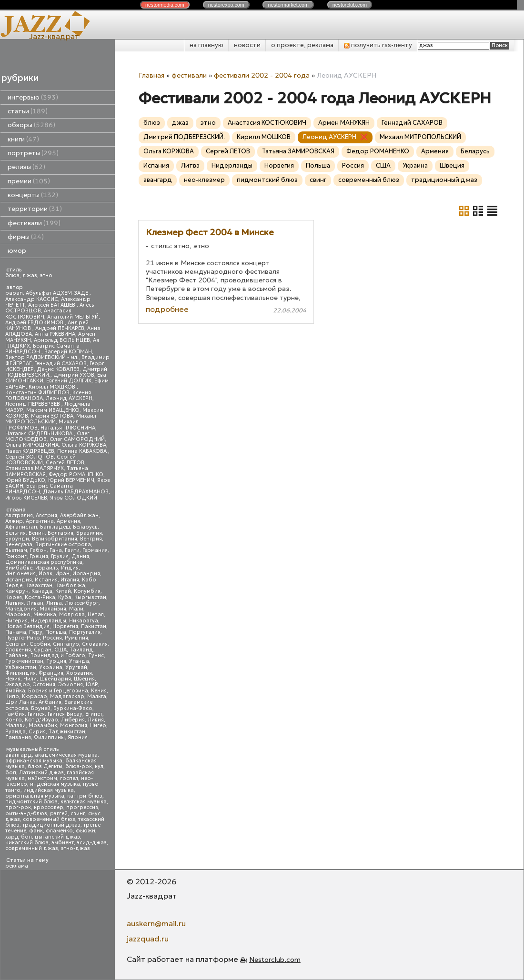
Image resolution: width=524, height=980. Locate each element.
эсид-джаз (92, 843)
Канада (42, 591)
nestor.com (165, 5)
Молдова (72, 615)
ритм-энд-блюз (26, 814)
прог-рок (18, 807)
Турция (56, 661)
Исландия (19, 580)
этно (46, 275)
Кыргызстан (90, 597)
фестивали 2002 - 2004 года (262, 75)
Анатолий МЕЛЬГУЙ (73, 317)
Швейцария (55, 679)
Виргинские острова (63, 545)
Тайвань (16, 655)
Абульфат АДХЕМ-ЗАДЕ (58, 293)
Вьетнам (16, 550)
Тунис (96, 655)
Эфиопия (71, 685)
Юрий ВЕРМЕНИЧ (71, 480)
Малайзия (53, 609)
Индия (70, 568)
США (60, 650)
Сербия (40, 644)
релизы (26, 167)
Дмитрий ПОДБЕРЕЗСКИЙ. (184, 137)
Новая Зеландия (27, 626)
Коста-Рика (40, 597)
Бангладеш (55, 527)
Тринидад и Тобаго (58, 655)
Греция (39, 556)
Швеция (84, 679)
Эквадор (18, 685)
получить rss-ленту (378, 45)
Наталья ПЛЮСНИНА (68, 428)
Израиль (47, 568)
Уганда (79, 661)
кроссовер (49, 807)
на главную (207, 45)
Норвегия (65, 626)
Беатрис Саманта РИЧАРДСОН (42, 349)
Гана (56, 550)
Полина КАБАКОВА (83, 451)
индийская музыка (49, 790)
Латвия (15, 603)
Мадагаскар (67, 696)
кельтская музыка (84, 802)
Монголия (74, 725)
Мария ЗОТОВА (52, 416)
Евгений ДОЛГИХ (69, 381)
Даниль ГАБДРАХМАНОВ (76, 492)
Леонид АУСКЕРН (69, 398)
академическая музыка (66, 755)
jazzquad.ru (148, 939)
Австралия (19, 515)
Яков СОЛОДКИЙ (74, 498)
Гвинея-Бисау (65, 714)
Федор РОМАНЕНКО (76, 475)
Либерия (73, 720)
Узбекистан (21, 667)
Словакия (95, 644)
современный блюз (49, 819)
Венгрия (91, 539)
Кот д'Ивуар (41, 720)
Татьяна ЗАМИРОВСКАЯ (298, 151)
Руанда (15, 732)
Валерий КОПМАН (68, 352)
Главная (151, 75)
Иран (62, 574)
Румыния (76, 638)
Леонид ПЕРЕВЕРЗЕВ (33, 404)
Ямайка (15, 691)
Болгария (60, 533)
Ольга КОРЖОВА (84, 445)
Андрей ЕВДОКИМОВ (35, 323)
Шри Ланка (20, 702)
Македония (21, 609)
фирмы (26, 237)
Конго (14, 720)
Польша (56, 632)
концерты (33, 195)
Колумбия (87, 591)
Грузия (60, 556)
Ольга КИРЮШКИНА (32, 445)
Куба (65, 597)
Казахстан (39, 585)
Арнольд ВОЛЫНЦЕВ (62, 340)
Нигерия (16, 621)
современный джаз (32, 848)
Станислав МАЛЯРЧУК (35, 468)
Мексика (45, 615)
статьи (28, 111)
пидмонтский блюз (31, 802)
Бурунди (17, 539)
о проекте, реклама (302, 45)
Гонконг (16, 556)
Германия (95, 550)
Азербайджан (79, 515)
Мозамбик (43, 725)
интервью (33, 97)
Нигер (98, 725)
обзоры (31, 125)
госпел (69, 778)
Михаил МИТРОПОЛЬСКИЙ (51, 419)
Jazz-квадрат (54, 36)
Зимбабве (19, 568)
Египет (94, 714)
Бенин (37, 533)
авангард (19, 755)
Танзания (18, 737)
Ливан (35, 603)
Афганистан (21, 527)
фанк (36, 831)
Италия (70, 580)
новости (247, 45)
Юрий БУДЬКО (25, 480)
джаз (30, 275)
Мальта (97, 696)
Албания (50, 702)
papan (14, 293)
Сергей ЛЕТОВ (65, 463)
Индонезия (20, 574)
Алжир (14, 521)
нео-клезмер (204, 180)
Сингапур (66, 644)
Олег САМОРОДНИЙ (77, 439)
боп (11, 773)
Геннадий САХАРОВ (60, 364)
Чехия (13, 679)
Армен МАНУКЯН (344, 123)
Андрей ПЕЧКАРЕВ (60, 328)
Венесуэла (19, 545)
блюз (12, 275)
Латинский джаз (41, 773)
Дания (80, 556)
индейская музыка (55, 784)
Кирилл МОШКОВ (53, 387)
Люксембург (82, 603)
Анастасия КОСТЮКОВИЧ (38, 314)
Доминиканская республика (44, 562)
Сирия (37, 732)
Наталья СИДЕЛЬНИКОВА (40, 434)
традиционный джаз (51, 825)
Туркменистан (24, 661)
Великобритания (55, 539)
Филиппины (49, 737)
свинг (78, 814)
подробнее (167, 309)
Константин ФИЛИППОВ (37, 393)
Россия (52, 638)
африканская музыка (34, 761)
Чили (30, 679)
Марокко (18, 615)
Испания (46, 580)
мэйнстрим (42, 778)
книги (23, 139)
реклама (17, 866)
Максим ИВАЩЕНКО (53, 410)
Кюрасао (35, 696)
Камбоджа (70, 585)
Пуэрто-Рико (23, 638)
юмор (17, 251)
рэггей (59, 814)
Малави (15, 725)
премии (29, 181)
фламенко (59, 831)
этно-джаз (76, 848)
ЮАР (92, 685)
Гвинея (36, 714)
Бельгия (15, 533)
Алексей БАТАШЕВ (52, 305)
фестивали (34, 223)
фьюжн (86, 831)
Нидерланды (48, 621)
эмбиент (63, 843)
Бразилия (89, 533)
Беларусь (85, 527)
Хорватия (79, 673)
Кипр (12, 696)
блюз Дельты (45, 766)
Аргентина (40, 521)
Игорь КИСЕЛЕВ (26, 498)
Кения (99, 691)
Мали (76, 609)
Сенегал (16, 644)
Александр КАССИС (32, 299)
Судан (43, 650)
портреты (33, 153)
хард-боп (19, 837)
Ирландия (86, 574)
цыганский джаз (57, 837)
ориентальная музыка (35, 796)
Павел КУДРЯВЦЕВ (30, 451)
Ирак (45, 574)
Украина (51, 667)
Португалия (85, 632)
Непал (96, 615)
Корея (14, 597)
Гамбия (15, 714)
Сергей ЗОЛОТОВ (30, 457)
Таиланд (81, 650)
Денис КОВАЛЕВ (58, 369)
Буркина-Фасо (73, 708)
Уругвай (76, 667)
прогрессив (82, 807)
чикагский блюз (27, 843)
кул (99, 766)
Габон (38, 550)
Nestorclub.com (275, 960)
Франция (51, 673)
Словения (18, 650)
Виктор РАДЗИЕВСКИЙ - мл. (42, 357)
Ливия (96, 720)
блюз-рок (79, 766)
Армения (68, 521)
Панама (16, 632)
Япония (78, 737)
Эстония (44, 685)
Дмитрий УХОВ (74, 375)
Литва (54, 603)
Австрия (46, 515)
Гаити (72, 550)
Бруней (41, 708)
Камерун (17, 591)
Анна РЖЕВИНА (55, 334)
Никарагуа (84, 621)
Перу (36, 632)
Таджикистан (67, 732)
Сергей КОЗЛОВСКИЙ (40, 460)
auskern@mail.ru (156, 923)
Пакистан (94, 626)
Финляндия (20, 673)
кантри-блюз (85, 796)
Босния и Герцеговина (58, 691)
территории (35, 209)
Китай (63, 591)
